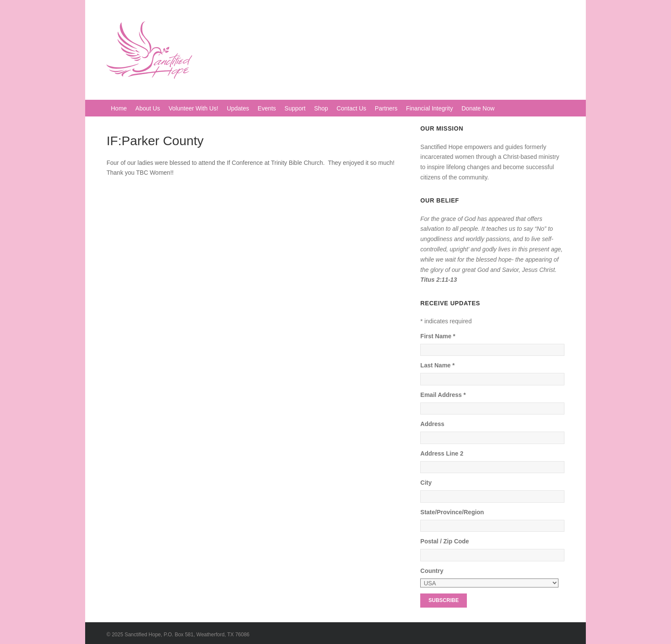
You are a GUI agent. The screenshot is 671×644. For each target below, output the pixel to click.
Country (432, 571)
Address (432, 424)
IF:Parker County (155, 141)
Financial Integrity (430, 108)
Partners (386, 108)
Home (119, 108)
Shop (321, 108)
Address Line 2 (442, 453)
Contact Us (352, 108)
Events (267, 108)
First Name (438, 336)
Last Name (437, 365)
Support (295, 108)
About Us (148, 108)
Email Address (443, 395)
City (426, 483)
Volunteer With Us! (193, 108)
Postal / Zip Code (445, 541)
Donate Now (478, 108)
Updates (238, 108)
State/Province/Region (452, 512)
